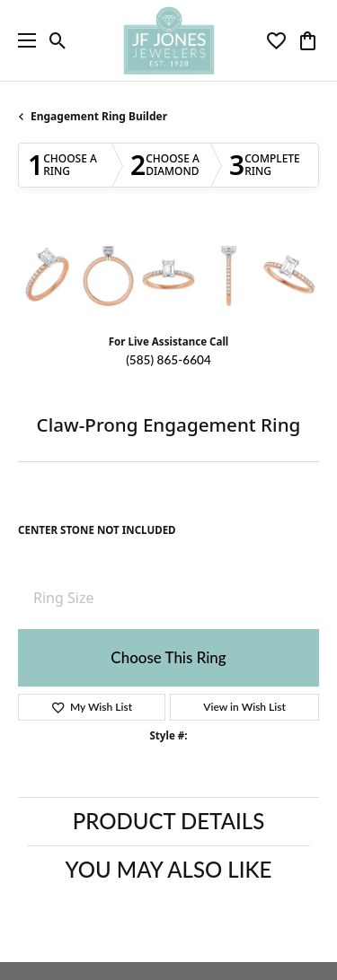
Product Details (168, 821)
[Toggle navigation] (22, 40)
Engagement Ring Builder (99, 116)
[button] (58, 40)
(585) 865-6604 (168, 360)
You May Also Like (169, 869)
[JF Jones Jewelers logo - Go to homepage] (168, 40)
